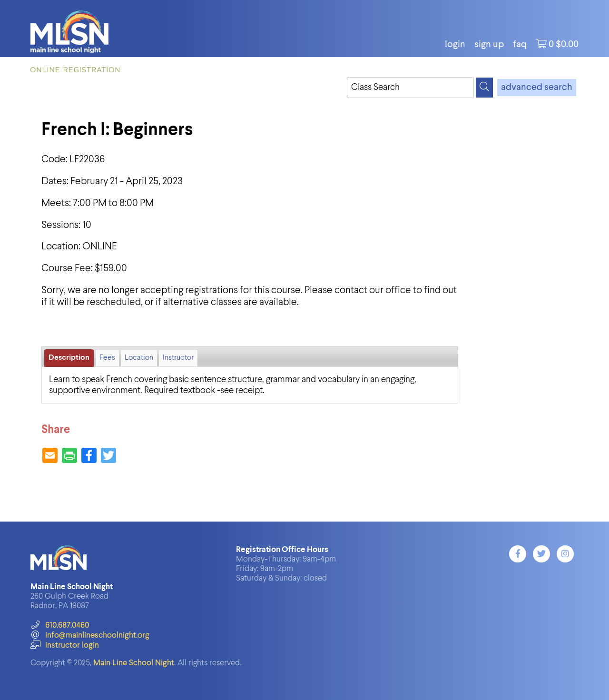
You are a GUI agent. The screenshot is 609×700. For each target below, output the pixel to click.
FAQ (520, 45)
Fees (107, 358)
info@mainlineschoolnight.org (90, 636)
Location (139, 358)
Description (69, 358)
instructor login (65, 646)
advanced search (537, 88)
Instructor (178, 358)
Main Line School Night (134, 663)
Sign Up (489, 45)
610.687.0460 (60, 626)
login (455, 45)
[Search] (484, 88)
